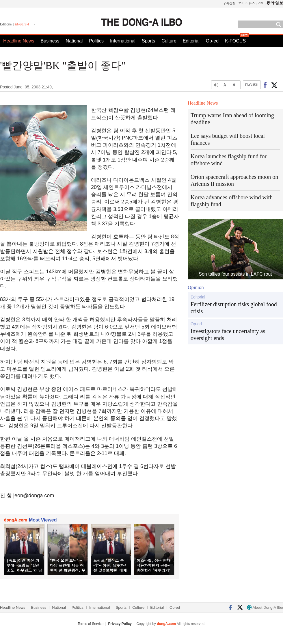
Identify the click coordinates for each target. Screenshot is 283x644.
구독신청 (229, 3)
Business (50, 41)
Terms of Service (91, 624)
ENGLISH (22, 24)
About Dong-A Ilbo (265, 607)
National (74, 41)
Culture (169, 41)
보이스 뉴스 (247, 3)
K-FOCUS (235, 41)
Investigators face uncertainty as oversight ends (228, 335)
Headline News (19, 41)
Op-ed (212, 41)
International (123, 41)
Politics (96, 41)
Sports (148, 41)
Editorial (191, 41)
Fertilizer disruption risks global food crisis (234, 308)
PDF (261, 3)
